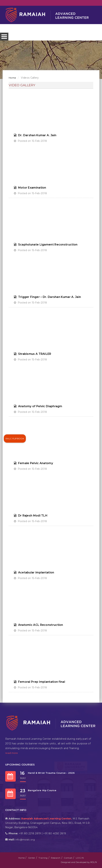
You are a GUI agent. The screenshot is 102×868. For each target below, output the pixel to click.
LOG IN (80, 858)
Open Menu (4, 37)
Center (32, 858)
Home (12, 78)
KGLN (94, 862)
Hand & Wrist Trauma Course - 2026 (51, 773)
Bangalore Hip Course (42, 790)
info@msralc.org (25, 840)
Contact (68, 858)
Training (43, 858)
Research (56, 858)
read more (12, 753)
